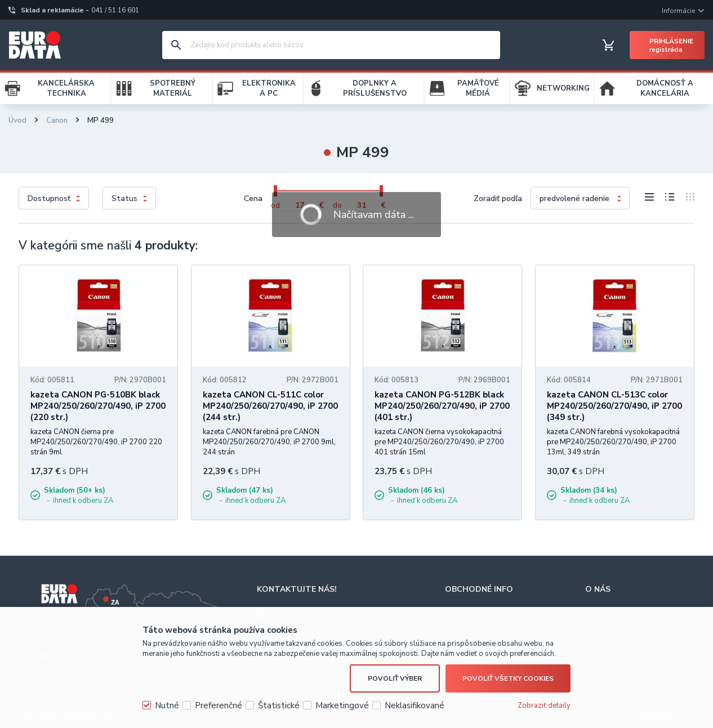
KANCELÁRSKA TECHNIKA (66, 88)
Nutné (167, 705)
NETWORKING (563, 88)
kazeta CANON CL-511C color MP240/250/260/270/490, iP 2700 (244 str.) (270, 406)
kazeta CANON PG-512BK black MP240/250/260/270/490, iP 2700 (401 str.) (442, 406)
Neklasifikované (415, 705)
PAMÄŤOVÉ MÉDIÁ (478, 88)
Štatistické (279, 705)
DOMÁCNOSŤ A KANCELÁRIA (665, 88)
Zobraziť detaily (544, 705)
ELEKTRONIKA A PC (269, 88)
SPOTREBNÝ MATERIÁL (173, 88)
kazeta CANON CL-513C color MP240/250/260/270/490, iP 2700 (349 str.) (614, 406)
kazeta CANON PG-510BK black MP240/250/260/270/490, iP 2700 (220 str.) (98, 406)
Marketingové (342, 705)
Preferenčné (219, 705)
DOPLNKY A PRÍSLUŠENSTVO (375, 88)
